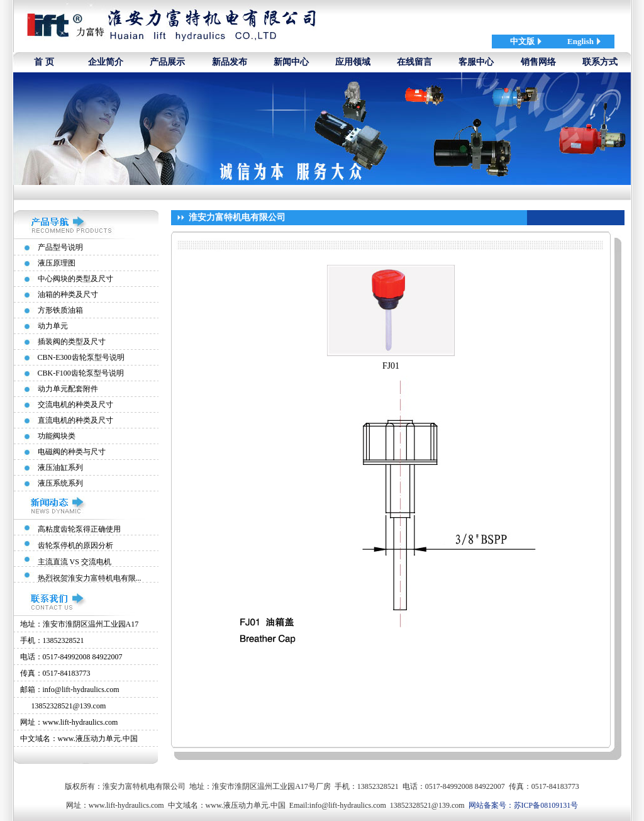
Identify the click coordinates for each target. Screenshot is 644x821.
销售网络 (538, 62)
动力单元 (53, 326)
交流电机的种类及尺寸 (75, 405)
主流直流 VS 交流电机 (75, 562)
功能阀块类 (57, 436)
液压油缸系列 (60, 467)
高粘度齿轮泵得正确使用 (79, 529)
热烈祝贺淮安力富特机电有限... (90, 578)
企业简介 (106, 62)
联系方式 (600, 62)
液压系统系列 (60, 483)
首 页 (44, 62)
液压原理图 (57, 263)
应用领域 (353, 62)
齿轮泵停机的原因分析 (75, 545)
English (580, 41)
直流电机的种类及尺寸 (75, 420)
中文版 (522, 41)
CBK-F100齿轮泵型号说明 (81, 373)
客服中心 (476, 62)
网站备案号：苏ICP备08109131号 (524, 805)
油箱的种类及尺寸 (68, 294)
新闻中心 (291, 62)
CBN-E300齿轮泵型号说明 (81, 357)
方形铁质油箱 (60, 310)
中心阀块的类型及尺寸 (75, 279)
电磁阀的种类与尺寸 (72, 452)
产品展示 (167, 62)
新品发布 (230, 62)
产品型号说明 (60, 247)
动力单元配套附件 (68, 389)
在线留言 (414, 62)
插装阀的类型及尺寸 (72, 342)
